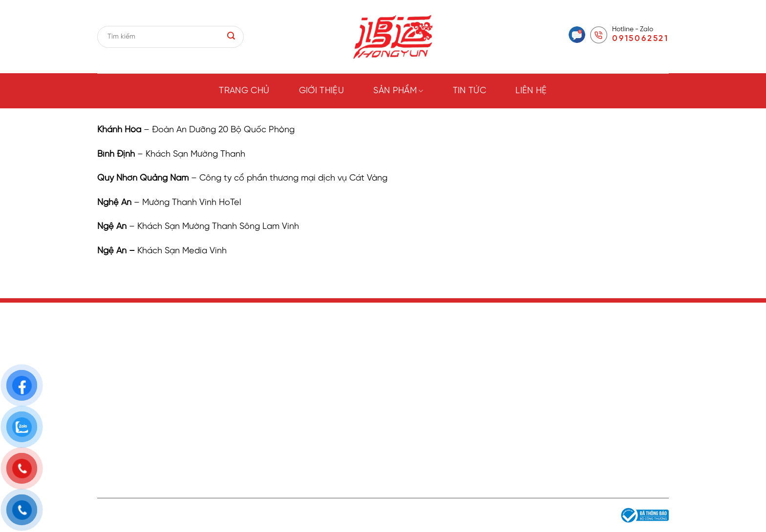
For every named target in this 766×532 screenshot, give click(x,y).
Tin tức (470, 91)
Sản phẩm (398, 91)
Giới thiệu (322, 91)
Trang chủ (244, 91)
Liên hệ (531, 91)
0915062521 (640, 39)
